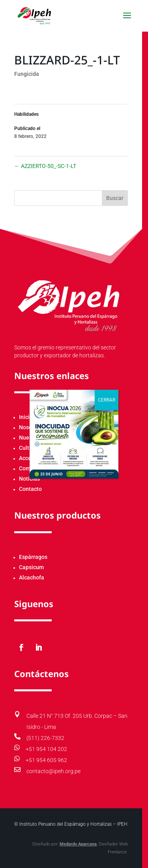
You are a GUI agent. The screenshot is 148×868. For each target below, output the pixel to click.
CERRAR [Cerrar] (107, 400)
